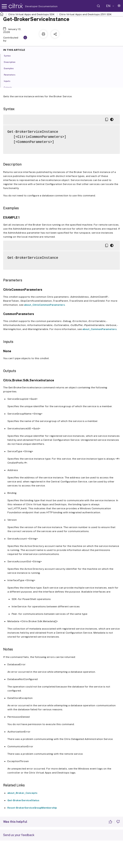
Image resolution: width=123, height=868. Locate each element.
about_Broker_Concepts (22, 793)
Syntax (10, 55)
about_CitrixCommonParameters (44, 305)
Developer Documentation (35, 6)
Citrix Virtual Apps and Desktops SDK (31, 14)
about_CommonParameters (100, 329)
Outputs (10, 87)
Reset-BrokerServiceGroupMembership (32, 808)
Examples (11, 68)
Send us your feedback (19, 835)
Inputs (9, 81)
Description (12, 62)
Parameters (12, 74)
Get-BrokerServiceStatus (23, 800)
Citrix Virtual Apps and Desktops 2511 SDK (85, 14)
